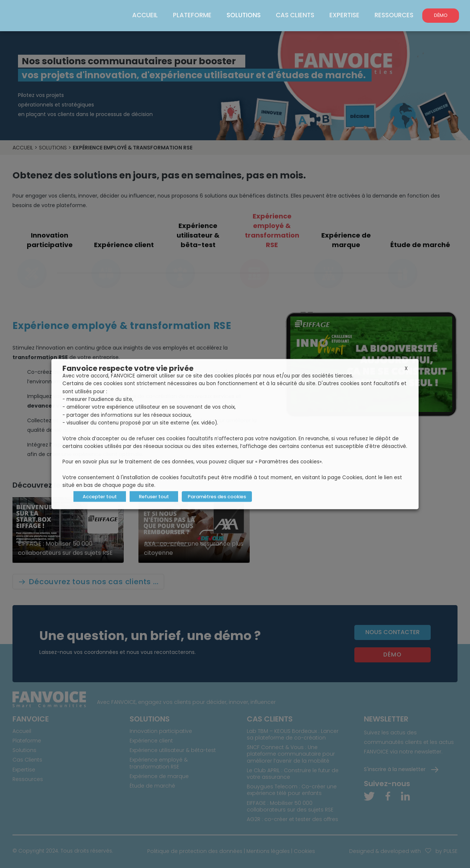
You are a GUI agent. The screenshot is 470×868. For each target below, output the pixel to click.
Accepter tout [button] (100, 496)
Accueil (150, 15)
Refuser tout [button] (154, 496)
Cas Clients (297, 15)
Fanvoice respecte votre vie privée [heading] (128, 368)
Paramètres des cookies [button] (216, 496)
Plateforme (196, 15)
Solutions (246, 15)
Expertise (346, 15)
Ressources (394, 15)
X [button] (406, 368)
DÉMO (441, 15)
